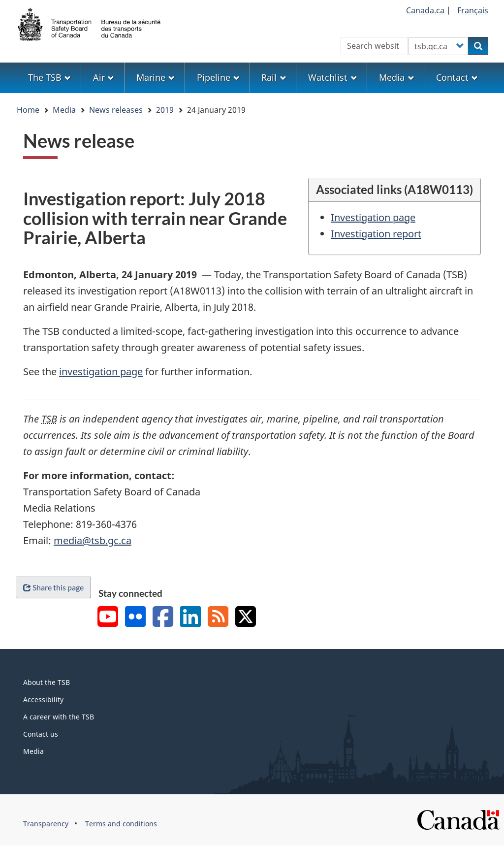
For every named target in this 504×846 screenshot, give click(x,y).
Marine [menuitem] (156, 77)
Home (28, 110)
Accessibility (43, 700)
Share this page (53, 587)
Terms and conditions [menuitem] (121, 824)
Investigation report (376, 234)
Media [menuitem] (396, 77)
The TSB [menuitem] (49, 77)
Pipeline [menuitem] (218, 77)
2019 (165, 110)
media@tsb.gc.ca (93, 540)
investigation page (101, 372)
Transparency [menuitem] (46, 824)
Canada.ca (425, 10)
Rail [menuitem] (274, 77)
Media (64, 110)
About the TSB (47, 682)
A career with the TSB (59, 717)
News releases (116, 110)
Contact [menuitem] (457, 77)
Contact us (41, 734)
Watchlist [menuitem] (332, 77)
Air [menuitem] (104, 77)
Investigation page (373, 217)
